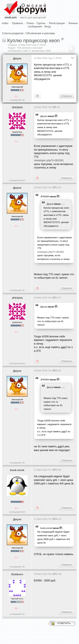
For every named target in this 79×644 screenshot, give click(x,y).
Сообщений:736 (17, 100)
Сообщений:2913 (17, 180)
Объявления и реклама (40, 33)
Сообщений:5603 (17, 512)
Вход (47, 26)
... (62, 204)
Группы (41, 23)
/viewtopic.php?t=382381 (49, 160)
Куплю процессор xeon (34, 40)
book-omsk (17, 470)
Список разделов (13, 33)
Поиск (30, 23)
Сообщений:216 (17, 614)
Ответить (67, 96)
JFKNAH (17, 107)
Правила (17, 23)
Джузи (17, 58)
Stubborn (17, 574)
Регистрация (57, 23)
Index (5, 23)
